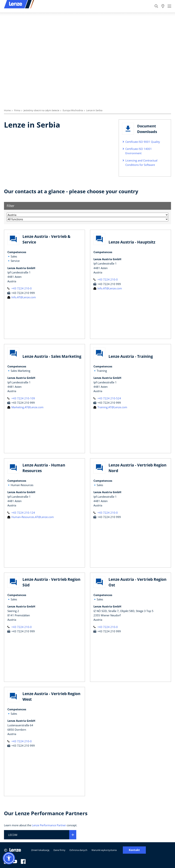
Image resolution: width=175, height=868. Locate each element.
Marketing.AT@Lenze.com (25, 407)
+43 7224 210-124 (21, 513)
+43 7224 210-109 (21, 398)
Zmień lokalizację (40, 850)
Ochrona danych (78, 850)
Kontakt (134, 850)
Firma (17, 110)
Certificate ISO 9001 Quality (143, 142)
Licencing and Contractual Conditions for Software (141, 163)
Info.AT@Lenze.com (22, 297)
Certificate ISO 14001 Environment (139, 151)
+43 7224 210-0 (20, 288)
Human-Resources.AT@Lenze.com (31, 517)
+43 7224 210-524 (107, 398)
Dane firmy (59, 850)
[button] (9, 858)
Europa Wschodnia (73, 110)
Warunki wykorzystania (104, 850)
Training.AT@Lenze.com (110, 407)
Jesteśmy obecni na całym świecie (41, 110)
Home (7, 110)
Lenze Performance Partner (49, 825)
